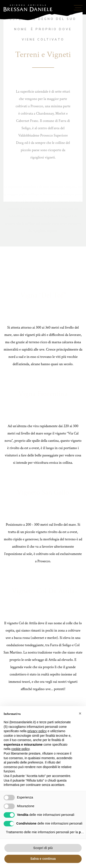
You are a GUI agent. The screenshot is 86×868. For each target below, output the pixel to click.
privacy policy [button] (37, 731)
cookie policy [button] (20, 749)
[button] (80, 713)
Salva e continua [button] (43, 859)
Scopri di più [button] (43, 848)
